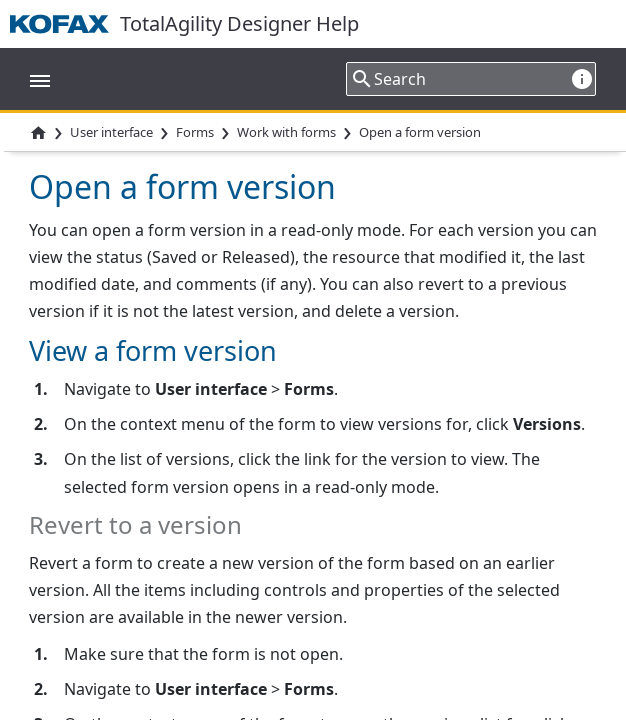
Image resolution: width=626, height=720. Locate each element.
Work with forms (286, 132)
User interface (111, 132)
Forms (195, 132)
